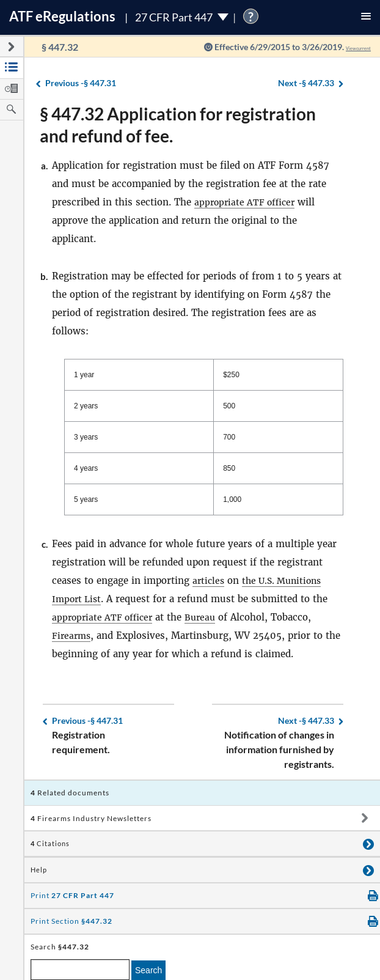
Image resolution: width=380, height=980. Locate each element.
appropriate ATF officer (247, 202)
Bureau (206, 617)
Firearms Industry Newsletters (91, 818)
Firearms (72, 636)
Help (39, 870)
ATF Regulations (62, 16)
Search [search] (148, 970)
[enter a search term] (80, 970)
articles (209, 580)
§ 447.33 (306, 83)
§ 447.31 (81, 83)
